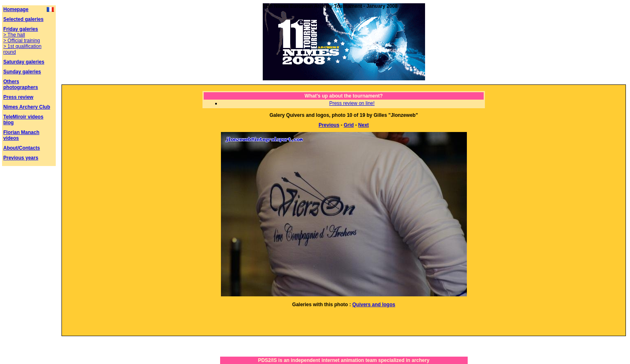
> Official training (22, 41)
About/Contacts (22, 148)
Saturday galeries (24, 62)
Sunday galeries (22, 72)
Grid (349, 125)
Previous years (21, 158)
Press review (18, 97)
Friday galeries (21, 29)
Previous (329, 125)
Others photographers (21, 84)
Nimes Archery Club (27, 107)
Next (364, 125)
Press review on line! (352, 103)
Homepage (16, 9)
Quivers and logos (374, 305)
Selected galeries (23, 19)
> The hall (14, 35)
